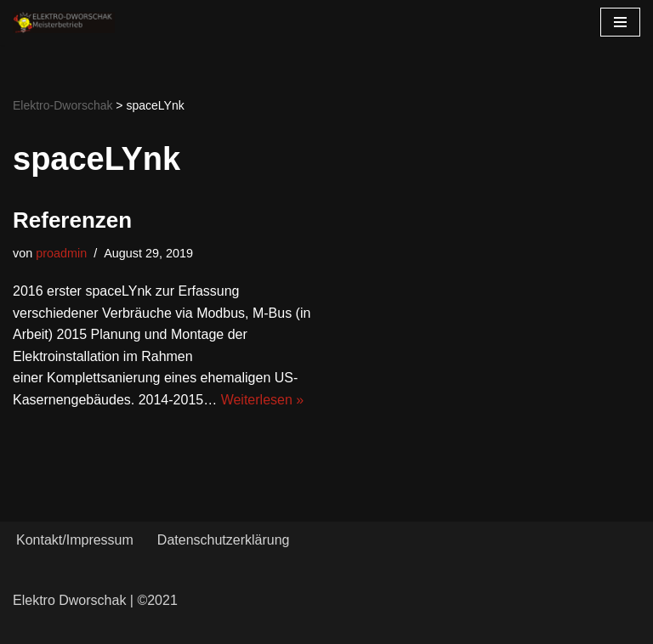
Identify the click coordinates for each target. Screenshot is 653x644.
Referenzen (72, 220)
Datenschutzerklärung (224, 540)
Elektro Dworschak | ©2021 (95, 600)
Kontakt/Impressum (75, 540)
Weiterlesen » (263, 400)
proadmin (61, 253)
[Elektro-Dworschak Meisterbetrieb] (64, 23)
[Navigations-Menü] (620, 22)
